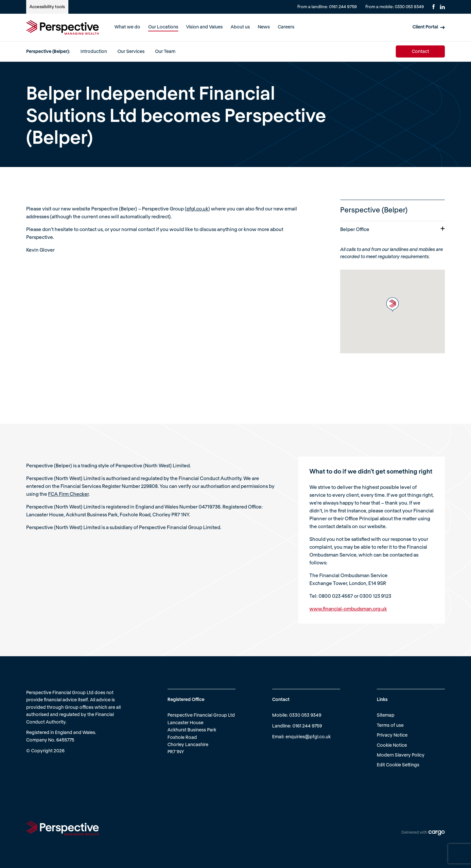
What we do (127, 27)
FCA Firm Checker (68, 494)
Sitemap (386, 715)
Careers (286, 27)
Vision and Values (204, 27)
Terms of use (390, 725)
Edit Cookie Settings (398, 765)
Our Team (165, 51)
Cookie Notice (392, 745)
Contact (420, 51)
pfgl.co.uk (197, 209)
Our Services (131, 51)
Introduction (94, 51)
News (264, 27)
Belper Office (392, 229)
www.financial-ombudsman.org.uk (348, 609)
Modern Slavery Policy (401, 755)
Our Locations (163, 27)
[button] (392, 304)
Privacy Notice (392, 735)
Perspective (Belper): (48, 51)
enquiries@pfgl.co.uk (308, 736)
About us (240, 27)
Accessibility (47, 7)
